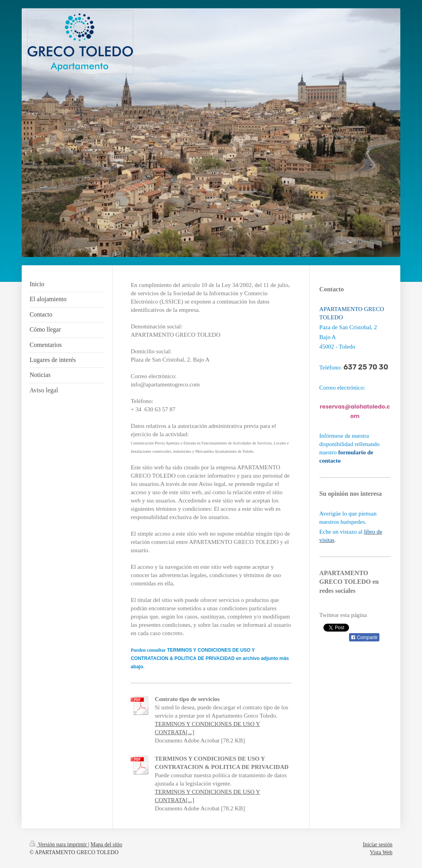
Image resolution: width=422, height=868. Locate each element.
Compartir (364, 637)
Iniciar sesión (378, 845)
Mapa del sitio (106, 845)
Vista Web (381, 852)
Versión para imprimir (59, 845)
